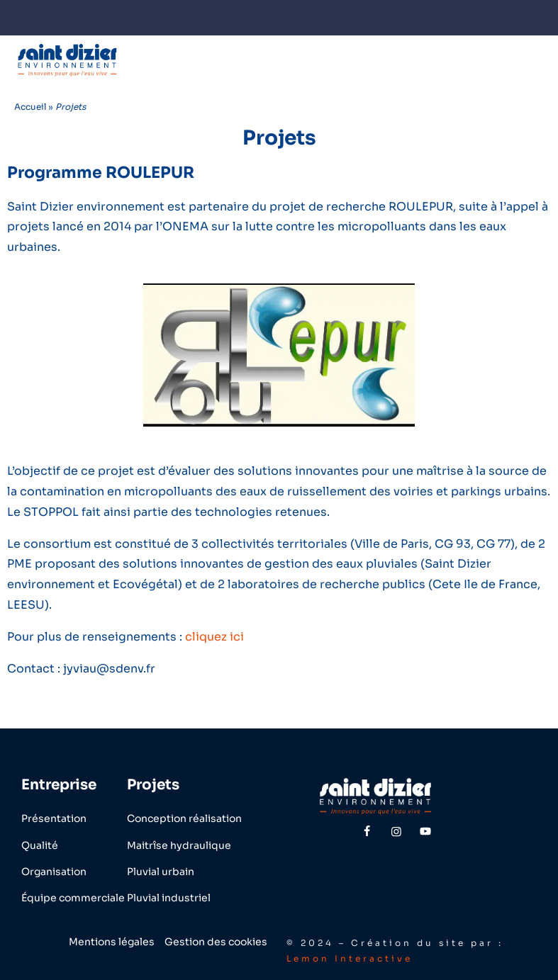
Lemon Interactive (350, 958)
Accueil (30, 107)
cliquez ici (214, 637)
